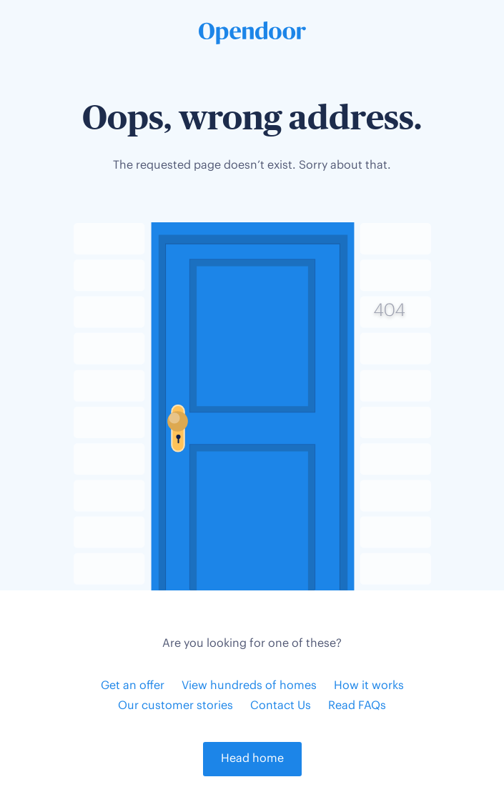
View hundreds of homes (249, 686)
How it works (369, 686)
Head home (252, 759)
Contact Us (281, 706)
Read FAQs (357, 706)
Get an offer (133, 686)
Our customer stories (176, 706)
